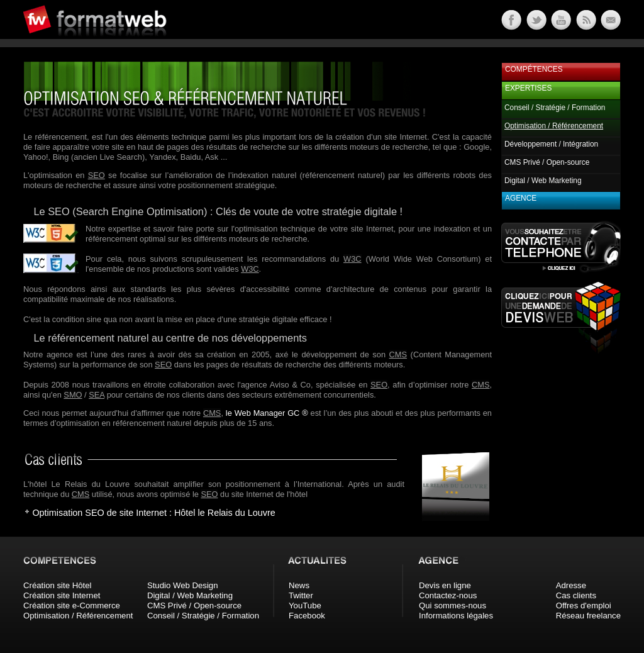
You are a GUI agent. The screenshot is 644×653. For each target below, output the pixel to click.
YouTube (305, 606)
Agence (521, 198)
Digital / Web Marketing (543, 181)
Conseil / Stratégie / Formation (555, 108)
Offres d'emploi (584, 606)
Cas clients (576, 595)
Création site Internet (62, 595)
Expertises (528, 88)
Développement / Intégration (551, 144)
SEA (97, 395)
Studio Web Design (183, 585)
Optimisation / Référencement (78, 616)
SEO (97, 175)
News (299, 585)
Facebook (307, 616)
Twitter (301, 595)
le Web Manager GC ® (267, 413)
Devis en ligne (445, 585)
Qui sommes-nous (452, 606)
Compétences (534, 69)
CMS (398, 354)
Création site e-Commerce (72, 606)
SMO (73, 395)
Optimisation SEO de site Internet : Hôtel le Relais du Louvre (153, 513)
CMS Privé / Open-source (547, 162)
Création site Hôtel (57, 585)
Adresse (571, 585)
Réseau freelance (588, 616)
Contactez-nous (448, 595)
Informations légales (456, 616)
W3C (352, 259)
